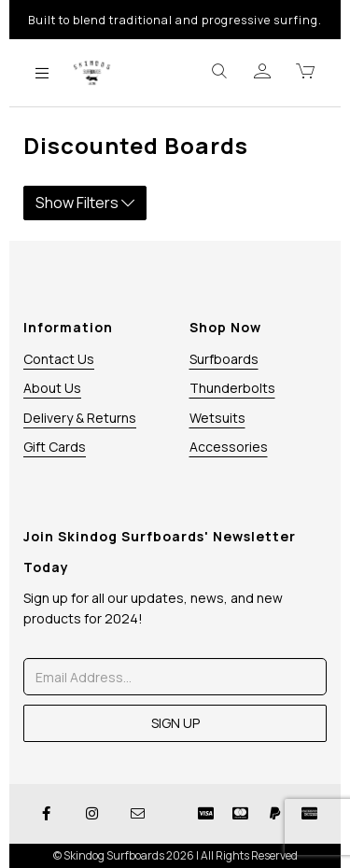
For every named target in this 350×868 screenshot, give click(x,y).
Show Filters (85, 203)
